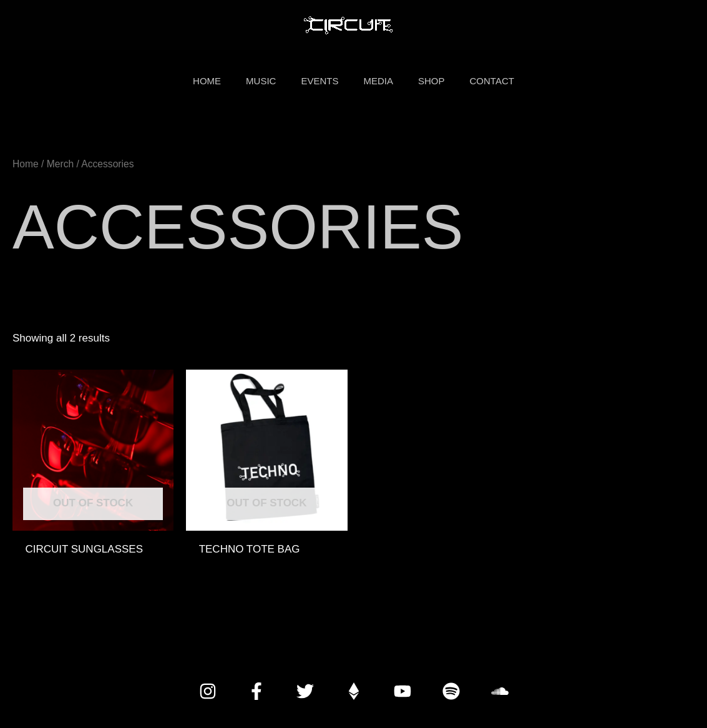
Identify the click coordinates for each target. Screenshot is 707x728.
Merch (60, 164)
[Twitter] (305, 691)
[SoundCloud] (500, 691)
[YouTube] (402, 691)
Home (26, 164)
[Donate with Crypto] (354, 691)
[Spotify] (451, 691)
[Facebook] (256, 691)
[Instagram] (208, 691)
